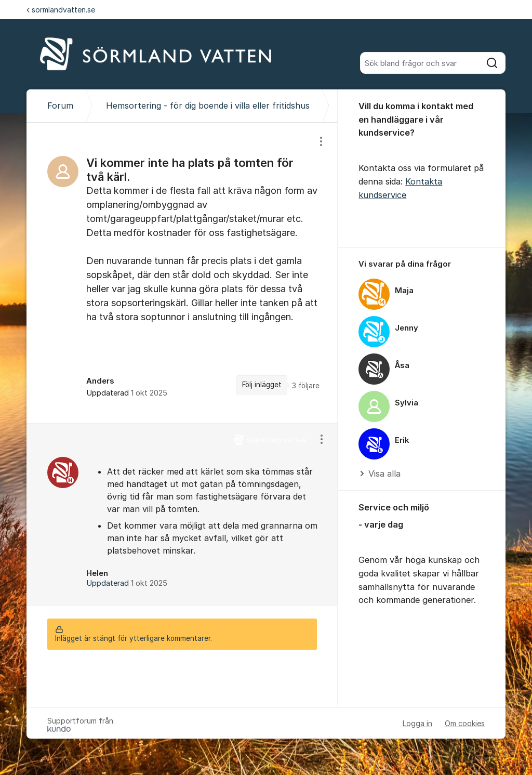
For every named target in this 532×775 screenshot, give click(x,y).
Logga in (417, 723)
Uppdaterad (127, 583)
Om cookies (465, 723)
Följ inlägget (262, 385)
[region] (182, 273)
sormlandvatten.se (61, 10)
